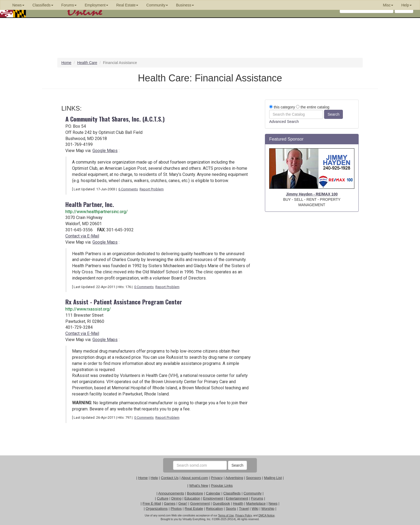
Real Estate (194, 509)
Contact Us (170, 478)
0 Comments (144, 287)
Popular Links (222, 486)
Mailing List (273, 478)
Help (154, 478)
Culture (163, 498)
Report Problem (152, 189)
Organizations (157, 509)
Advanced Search (284, 122)
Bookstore (195, 493)
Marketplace (256, 503)
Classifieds (232, 493)
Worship (268, 509)
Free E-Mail (152, 503)
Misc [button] (388, 5)
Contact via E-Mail (82, 236)
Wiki (255, 509)
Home (143, 478)
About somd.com (195, 478)
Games (170, 503)
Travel (244, 509)
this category (282, 107)
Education (192, 498)
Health (238, 503)
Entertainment (237, 498)
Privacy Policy (243, 515)
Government (200, 503)
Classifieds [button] (43, 5)
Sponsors (253, 478)
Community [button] (157, 5)
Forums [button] (69, 5)
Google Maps (105, 151)
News (273, 503)
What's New (199, 486)
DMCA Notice (267, 515)
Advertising (234, 478)
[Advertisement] (312, 297)
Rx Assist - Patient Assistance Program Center (124, 302)
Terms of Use (226, 515)
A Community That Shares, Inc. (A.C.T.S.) (115, 119)
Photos (176, 509)
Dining (177, 498)
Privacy (217, 478)
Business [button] (185, 5)
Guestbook (221, 503)
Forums (257, 498)
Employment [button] (96, 5)
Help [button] (406, 5)
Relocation (214, 509)
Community (252, 493)
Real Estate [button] (127, 5)
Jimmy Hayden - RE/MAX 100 (312, 194)
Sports (231, 509)
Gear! (183, 503)
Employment (213, 498)
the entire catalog (313, 107)
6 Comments (128, 189)
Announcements (171, 493)
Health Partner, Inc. (90, 204)
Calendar (213, 493)
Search (237, 465)
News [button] (18, 5)
